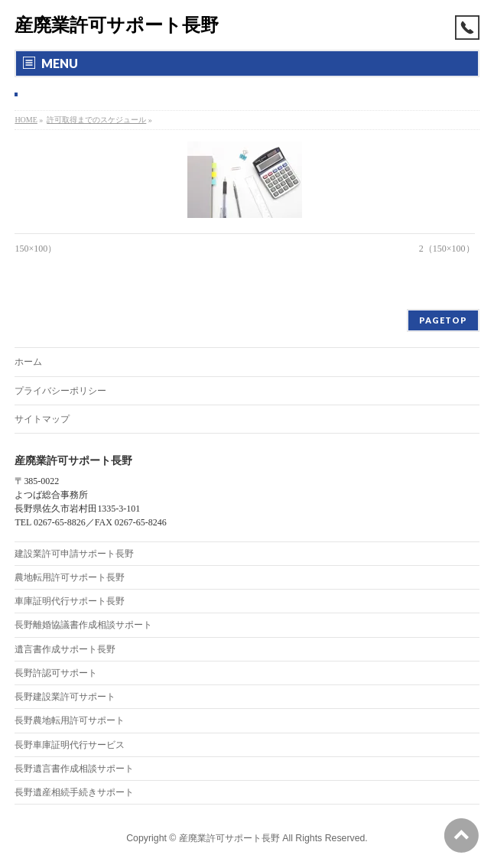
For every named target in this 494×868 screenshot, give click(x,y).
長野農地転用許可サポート (70, 720)
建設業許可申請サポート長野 (74, 554)
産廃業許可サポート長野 (117, 25)
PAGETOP (443, 320)
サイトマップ (42, 419)
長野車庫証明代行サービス (70, 745)
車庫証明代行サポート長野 (70, 601)
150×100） (36, 249)
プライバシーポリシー (60, 391)
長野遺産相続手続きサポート (74, 792)
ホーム (28, 362)
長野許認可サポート (56, 673)
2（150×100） (447, 249)
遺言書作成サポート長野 (65, 649)
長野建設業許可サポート (65, 697)
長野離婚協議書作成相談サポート (83, 625)
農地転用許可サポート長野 (70, 577)
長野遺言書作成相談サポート (74, 769)
